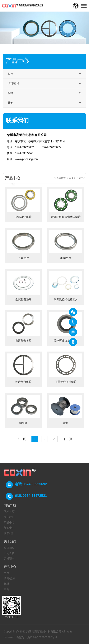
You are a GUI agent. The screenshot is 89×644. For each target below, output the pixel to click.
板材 (7, 584)
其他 (7, 589)
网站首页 (9, 512)
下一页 (68, 439)
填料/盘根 (10, 578)
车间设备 (9, 553)
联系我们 (9, 533)
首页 (71, 178)
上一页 (21, 439)
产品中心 (81, 178)
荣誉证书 (9, 559)
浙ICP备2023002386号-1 (42, 637)
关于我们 (9, 517)
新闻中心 (9, 528)
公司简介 (9, 548)
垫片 (7, 573)
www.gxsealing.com (27, 159)
